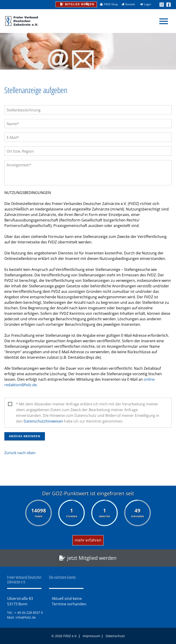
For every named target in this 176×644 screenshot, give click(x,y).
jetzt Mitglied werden (92, 558)
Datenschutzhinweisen (43, 421)
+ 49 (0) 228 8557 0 (29, 613)
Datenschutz (115, 636)
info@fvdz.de (26, 617)
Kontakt (127, 4)
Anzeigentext (19, 165)
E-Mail (14, 137)
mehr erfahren (88, 540)
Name (14, 124)
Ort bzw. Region (20, 151)
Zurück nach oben (20, 453)
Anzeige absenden (25, 436)
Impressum (91, 636)
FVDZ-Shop (107, 4)
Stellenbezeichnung (24, 110)
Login (144, 4)
